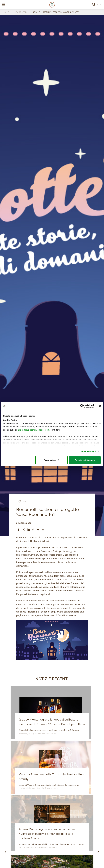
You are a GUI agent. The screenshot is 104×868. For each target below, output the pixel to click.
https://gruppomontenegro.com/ (34, 430)
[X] (24, 530)
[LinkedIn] (29, 530)
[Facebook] (19, 530)
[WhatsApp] (33, 530)
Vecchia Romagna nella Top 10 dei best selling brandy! (51, 777)
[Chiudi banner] (100, 406)
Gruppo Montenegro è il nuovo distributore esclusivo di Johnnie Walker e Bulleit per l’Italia (52, 722)
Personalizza (52, 460)
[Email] (43, 530)
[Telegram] (38, 530)
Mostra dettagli (88, 451)
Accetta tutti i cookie (85, 460)
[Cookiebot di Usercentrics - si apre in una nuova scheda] (82, 406)
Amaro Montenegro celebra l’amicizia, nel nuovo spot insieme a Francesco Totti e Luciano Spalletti (52, 834)
